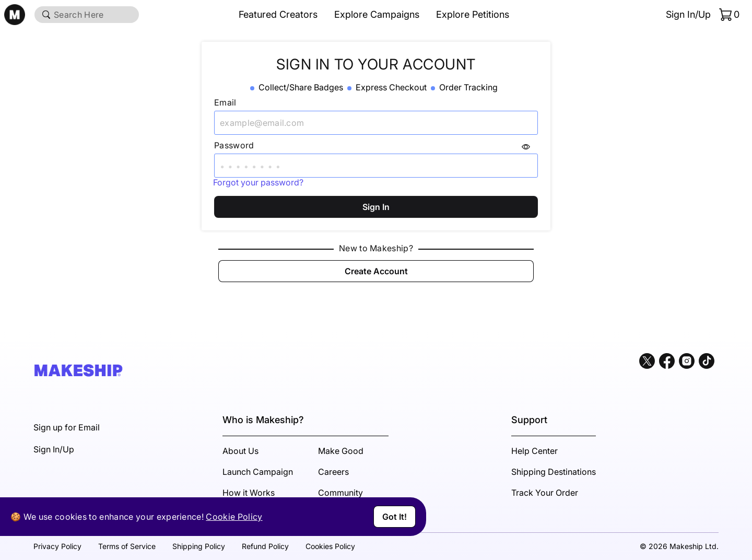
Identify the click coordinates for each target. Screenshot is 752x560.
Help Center (534, 451)
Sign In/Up (688, 14)
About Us (240, 451)
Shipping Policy (199, 546)
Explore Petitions (473, 14)
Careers (333, 472)
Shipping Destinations (554, 472)
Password (234, 145)
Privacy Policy (57, 546)
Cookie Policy (234, 517)
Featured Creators (278, 14)
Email (225, 102)
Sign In (376, 207)
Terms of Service (127, 546)
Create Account (376, 271)
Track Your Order (545, 493)
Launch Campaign (258, 472)
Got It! (395, 517)
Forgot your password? (258, 182)
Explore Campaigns (377, 14)
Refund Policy (265, 546)
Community (340, 493)
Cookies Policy (330, 546)
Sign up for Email (67, 427)
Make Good (341, 451)
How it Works (249, 493)
